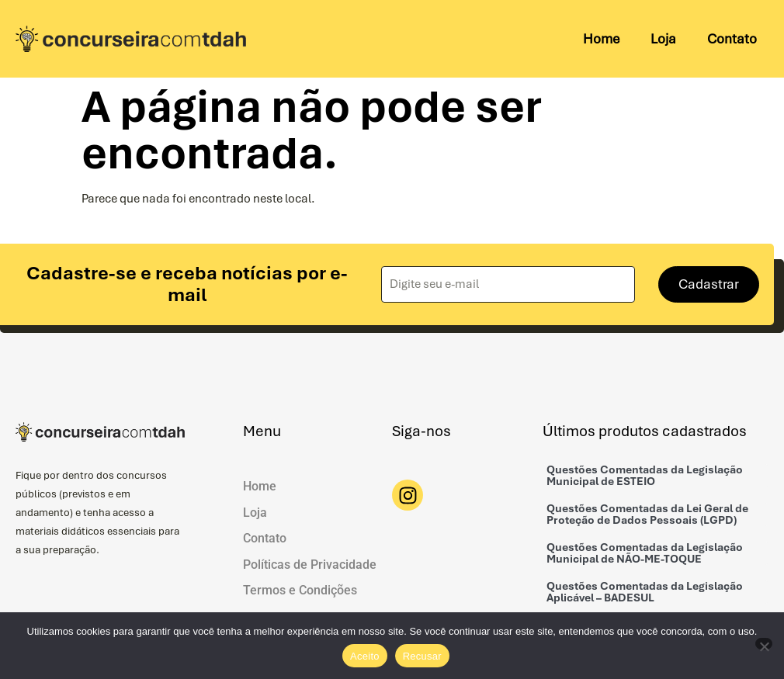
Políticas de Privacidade (310, 565)
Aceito (365, 656)
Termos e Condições (300, 591)
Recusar (422, 656)
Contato (732, 39)
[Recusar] (764, 644)
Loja (663, 39)
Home (601, 39)
